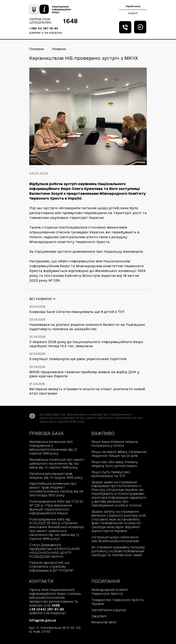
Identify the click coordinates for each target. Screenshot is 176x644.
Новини (59, 49)
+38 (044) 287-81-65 (47, 609)
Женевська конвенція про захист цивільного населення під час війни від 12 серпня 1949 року (57, 464)
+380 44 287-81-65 (44, 28)
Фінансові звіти (104, 622)
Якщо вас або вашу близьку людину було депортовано (115, 464)
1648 (70, 21)
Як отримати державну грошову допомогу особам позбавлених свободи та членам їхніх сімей (118, 551)
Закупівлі (99, 616)
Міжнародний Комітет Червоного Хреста (110, 592)
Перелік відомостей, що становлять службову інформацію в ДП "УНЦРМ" (51, 567)
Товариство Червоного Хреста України (117, 602)
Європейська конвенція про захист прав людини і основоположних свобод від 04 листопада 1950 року (56, 489)
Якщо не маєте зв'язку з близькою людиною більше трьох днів (119, 454)
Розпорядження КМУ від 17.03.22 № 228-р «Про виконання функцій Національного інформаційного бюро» (56, 507)
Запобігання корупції (109, 610)
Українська (133, 6)
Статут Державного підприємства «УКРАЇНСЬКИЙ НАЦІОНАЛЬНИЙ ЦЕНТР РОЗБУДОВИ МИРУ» (54, 551)
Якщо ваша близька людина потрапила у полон (115, 444)
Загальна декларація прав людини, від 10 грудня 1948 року (56, 476)
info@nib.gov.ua (43, 620)
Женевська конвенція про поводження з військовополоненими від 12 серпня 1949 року (53, 448)
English (133, 13)
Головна (37, 49)
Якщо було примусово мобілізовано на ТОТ (111, 474)
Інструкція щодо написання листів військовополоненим (115, 539)
